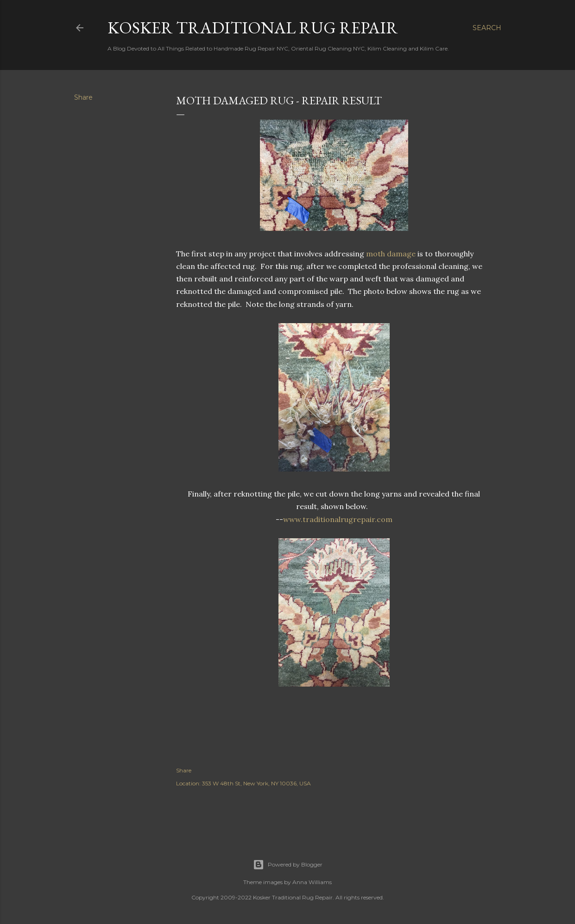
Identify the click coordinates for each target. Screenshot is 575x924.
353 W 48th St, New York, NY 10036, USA (256, 783)
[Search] (487, 28)
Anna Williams (312, 882)
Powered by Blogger (288, 865)
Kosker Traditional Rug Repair (253, 28)
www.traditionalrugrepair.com (338, 519)
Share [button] (83, 97)
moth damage (391, 254)
